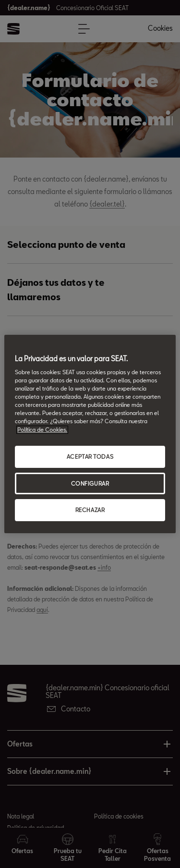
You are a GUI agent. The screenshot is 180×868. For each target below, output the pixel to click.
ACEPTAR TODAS (90, 457)
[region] (90, 434)
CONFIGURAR (90, 483)
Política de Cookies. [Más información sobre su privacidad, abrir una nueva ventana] (42, 430)
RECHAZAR (90, 510)
